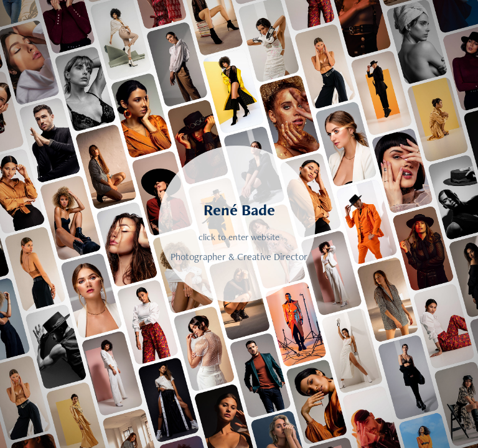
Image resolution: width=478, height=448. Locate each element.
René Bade (239, 210)
